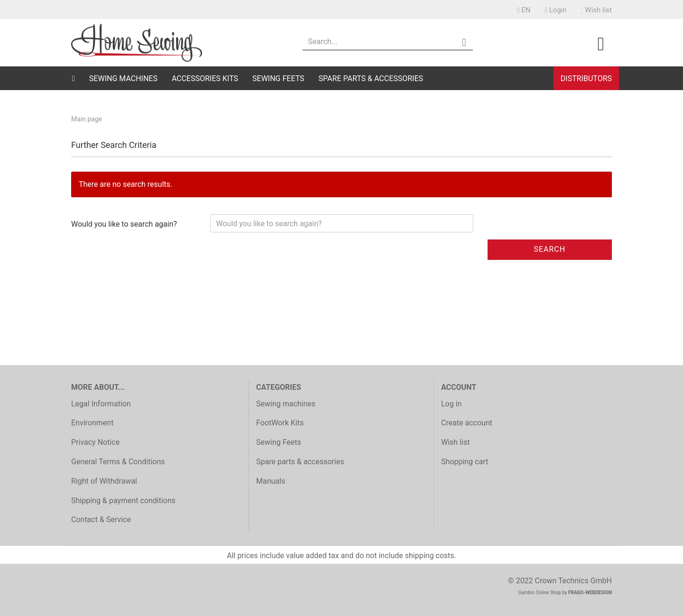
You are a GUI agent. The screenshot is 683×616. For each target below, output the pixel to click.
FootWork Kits (280, 423)
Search (549, 249)
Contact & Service (101, 519)
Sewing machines (123, 78)
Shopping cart (465, 462)
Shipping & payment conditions (123, 501)
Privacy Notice (95, 442)
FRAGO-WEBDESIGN (590, 593)
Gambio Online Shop (540, 593)
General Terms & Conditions (118, 462)
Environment (92, 423)
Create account (467, 423)
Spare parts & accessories (371, 78)
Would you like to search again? (124, 224)
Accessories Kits (205, 78)
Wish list (596, 10)
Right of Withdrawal (104, 481)
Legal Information (101, 404)
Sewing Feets (278, 78)
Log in (451, 404)
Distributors (586, 78)
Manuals (271, 481)
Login (555, 10)
